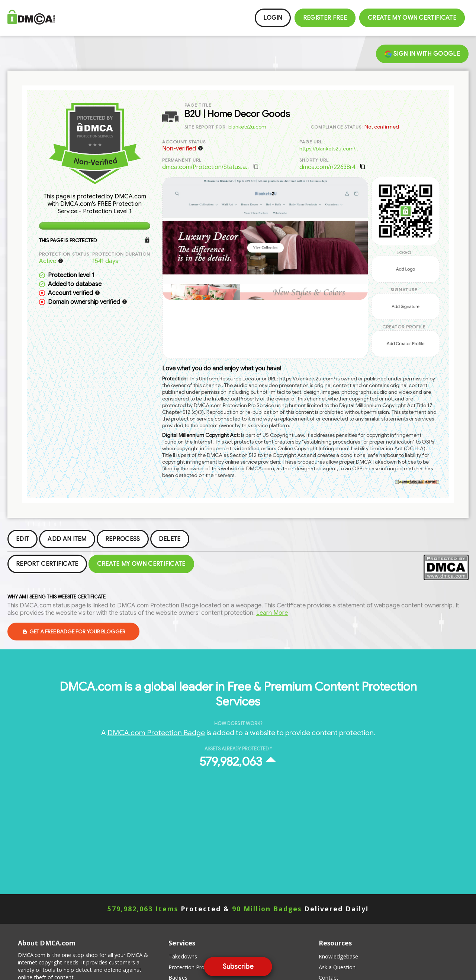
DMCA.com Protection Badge (156, 733)
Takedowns (183, 956)
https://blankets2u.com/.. (329, 149)
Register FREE (325, 18)
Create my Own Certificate (412, 18)
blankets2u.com (247, 127)
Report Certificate (47, 564)
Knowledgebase (338, 956)
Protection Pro (186, 967)
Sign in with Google (422, 54)
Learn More (272, 613)
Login (273, 18)
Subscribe (238, 967)
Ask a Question (337, 967)
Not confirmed (382, 127)
